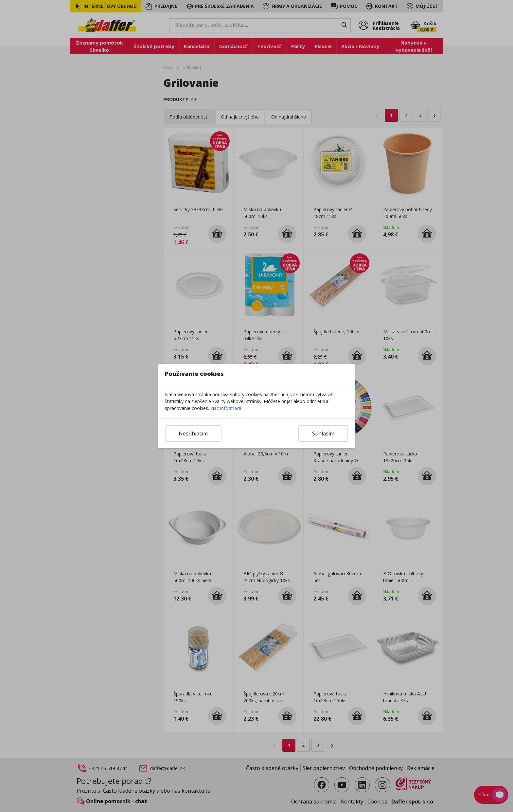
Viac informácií (226, 408)
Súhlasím (323, 434)
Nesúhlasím (193, 434)
